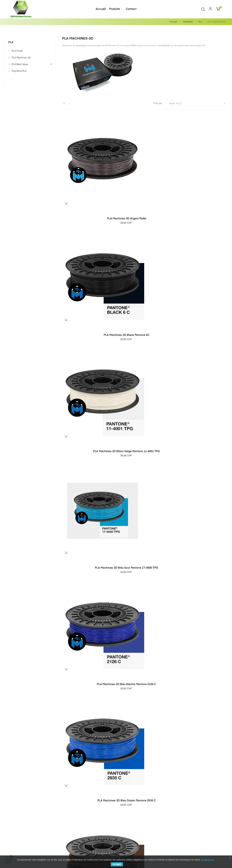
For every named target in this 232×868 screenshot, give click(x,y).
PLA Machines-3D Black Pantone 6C (145, 182)
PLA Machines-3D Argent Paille (87, 182)
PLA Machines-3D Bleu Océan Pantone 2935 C (202, 266)
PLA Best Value (20, 64)
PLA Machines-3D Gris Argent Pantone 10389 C (202, 349)
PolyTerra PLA (19, 71)
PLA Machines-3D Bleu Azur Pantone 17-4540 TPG (87, 266)
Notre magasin (205, 820)
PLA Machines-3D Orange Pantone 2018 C (145, 596)
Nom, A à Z (198, 103)
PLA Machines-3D (21, 58)
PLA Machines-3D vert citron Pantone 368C (87, 762)
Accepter (117, 864)
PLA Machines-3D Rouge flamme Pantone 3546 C (202, 679)
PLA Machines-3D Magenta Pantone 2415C (87, 514)
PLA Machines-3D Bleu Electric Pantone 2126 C (145, 266)
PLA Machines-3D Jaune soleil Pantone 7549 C (202, 431)
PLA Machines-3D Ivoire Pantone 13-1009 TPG (87, 431)
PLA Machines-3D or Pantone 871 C (87, 595)
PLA (11, 43)
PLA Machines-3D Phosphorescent (87, 677)
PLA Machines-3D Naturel (202, 512)
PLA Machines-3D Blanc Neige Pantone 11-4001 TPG (202, 183)
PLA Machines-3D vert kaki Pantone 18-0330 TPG (145, 762)
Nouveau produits (168, 810)
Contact (201, 825)
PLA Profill (17, 51)
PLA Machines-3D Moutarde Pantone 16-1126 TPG (145, 514)
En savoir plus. (208, 860)
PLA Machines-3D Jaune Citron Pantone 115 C (145, 431)
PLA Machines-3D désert (145, 347)
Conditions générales (208, 810)
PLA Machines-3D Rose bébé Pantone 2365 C (145, 679)
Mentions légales (206, 815)
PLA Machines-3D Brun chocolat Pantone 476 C (87, 349)
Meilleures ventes (168, 815)
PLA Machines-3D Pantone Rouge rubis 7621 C (202, 596)
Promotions (164, 820)
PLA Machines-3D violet (202, 760)
